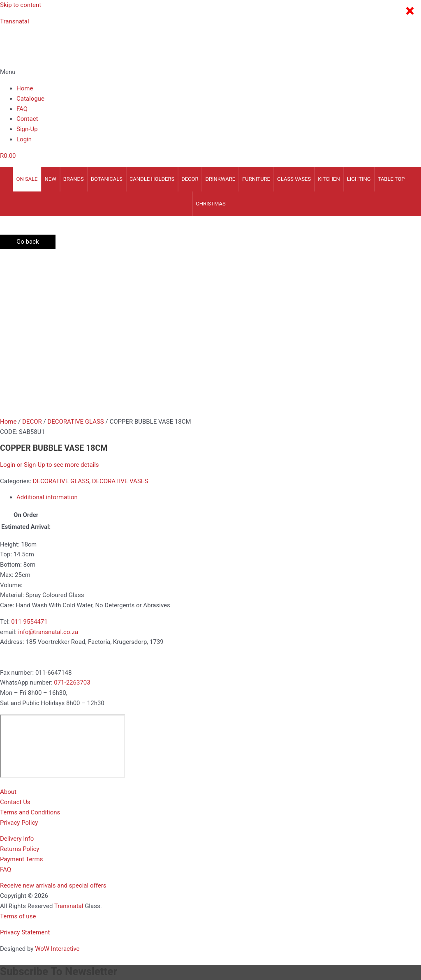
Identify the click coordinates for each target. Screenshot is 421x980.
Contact (27, 119)
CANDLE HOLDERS (152, 179)
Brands (74, 179)
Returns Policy (20, 692)
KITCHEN (329, 179)
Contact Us (15, 645)
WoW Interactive (57, 791)
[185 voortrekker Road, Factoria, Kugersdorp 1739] (62, 589)
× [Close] (410, 11)
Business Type (22, 892)
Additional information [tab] (47, 340)
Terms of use (18, 759)
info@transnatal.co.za (48, 475)
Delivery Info (17, 681)
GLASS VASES (294, 179)
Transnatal (15, 21)
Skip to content (21, 5)
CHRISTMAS (210, 204)
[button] (210, 72)
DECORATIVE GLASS (75, 264)
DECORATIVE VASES (120, 324)
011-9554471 (29, 464)
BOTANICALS (107, 179)
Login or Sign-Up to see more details (50, 307)
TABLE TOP (391, 179)
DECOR (190, 179)
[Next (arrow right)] (51, 941)
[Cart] (8, 156)
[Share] (85, 930)
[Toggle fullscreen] (51, 930)
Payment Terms (21, 702)
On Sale (27, 179)
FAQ (22, 109)
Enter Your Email (23, 870)
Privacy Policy (19, 665)
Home (25, 88)
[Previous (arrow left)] (16, 941)
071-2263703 (72, 525)
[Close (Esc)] (120, 930)
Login (24, 139)
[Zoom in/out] (16, 930)
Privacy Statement (25, 775)
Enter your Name (23, 847)
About (8, 634)
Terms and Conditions (30, 655)
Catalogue (30, 99)
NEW (50, 179)
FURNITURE (256, 179)
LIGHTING (359, 179)
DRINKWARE (220, 179)
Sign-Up (27, 129)
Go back (28, 242)
